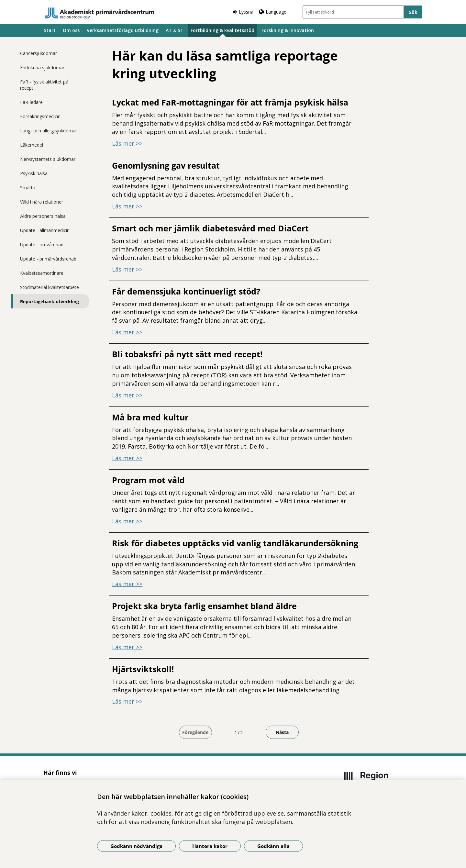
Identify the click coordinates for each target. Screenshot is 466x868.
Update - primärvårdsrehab (48, 259)
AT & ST (175, 30)
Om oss (71, 30)
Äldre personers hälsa (43, 216)
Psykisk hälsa (34, 173)
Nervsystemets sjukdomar (48, 159)
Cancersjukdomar (39, 53)
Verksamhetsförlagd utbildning (123, 30)
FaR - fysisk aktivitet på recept (44, 85)
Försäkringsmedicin (40, 116)
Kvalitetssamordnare (42, 273)
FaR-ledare (31, 102)
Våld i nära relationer (42, 202)
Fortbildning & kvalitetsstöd (222, 30)
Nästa (282, 732)
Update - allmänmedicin (45, 230)
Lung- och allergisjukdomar (49, 131)
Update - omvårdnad (42, 245)
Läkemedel (32, 145)
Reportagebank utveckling (50, 301)
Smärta (28, 188)
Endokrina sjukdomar (42, 67)
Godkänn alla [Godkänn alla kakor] (273, 846)
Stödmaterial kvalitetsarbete (50, 287)
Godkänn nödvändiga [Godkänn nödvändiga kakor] (136, 846)
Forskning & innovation (288, 30)
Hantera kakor (210, 846)
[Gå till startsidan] (100, 13)
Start (50, 30)
